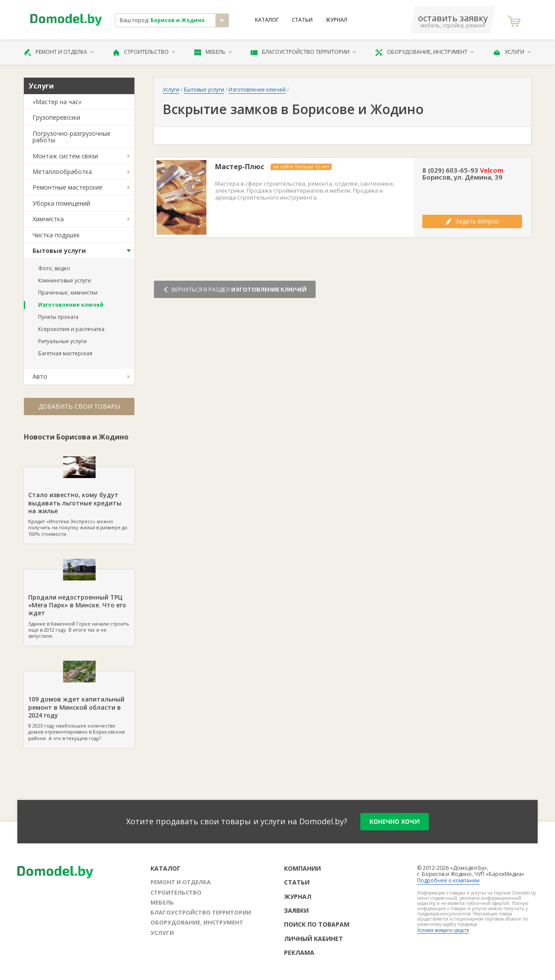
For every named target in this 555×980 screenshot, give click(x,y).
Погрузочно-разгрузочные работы (72, 137)
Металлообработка (62, 172)
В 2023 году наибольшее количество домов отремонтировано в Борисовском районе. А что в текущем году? (79, 706)
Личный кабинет (313, 939)
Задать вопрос (472, 221)
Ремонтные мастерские (67, 187)
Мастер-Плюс (240, 167)
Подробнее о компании (448, 880)
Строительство (144, 52)
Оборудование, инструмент (425, 52)
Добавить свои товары (79, 406)
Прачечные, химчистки (68, 293)
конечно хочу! (395, 821)
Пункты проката (58, 317)
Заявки (296, 910)
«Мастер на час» (57, 102)
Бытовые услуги (59, 251)
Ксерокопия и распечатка (71, 329)
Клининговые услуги (65, 280)
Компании (302, 868)
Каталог (267, 20)
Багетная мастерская (65, 353)
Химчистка (48, 219)
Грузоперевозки (56, 117)
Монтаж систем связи (65, 156)
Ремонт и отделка (59, 52)
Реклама (299, 952)
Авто (40, 376)
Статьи (302, 20)
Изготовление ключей (71, 305)
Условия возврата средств (443, 930)
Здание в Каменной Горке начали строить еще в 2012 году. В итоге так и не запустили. (79, 604)
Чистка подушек (56, 235)
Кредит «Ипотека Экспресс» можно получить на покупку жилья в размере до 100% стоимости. (79, 502)
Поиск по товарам (317, 924)
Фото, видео (54, 268)
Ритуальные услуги (62, 341)
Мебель (213, 52)
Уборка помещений (61, 203)
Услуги (512, 52)
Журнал (336, 20)
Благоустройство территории (304, 52)
